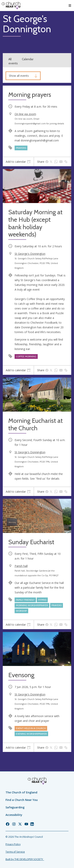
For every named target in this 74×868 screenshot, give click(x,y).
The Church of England (21, 792)
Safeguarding (15, 807)
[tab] (18, 162)
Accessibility (14, 815)
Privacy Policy (13, 844)
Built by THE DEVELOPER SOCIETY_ (25, 859)
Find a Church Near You (22, 800)
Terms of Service (15, 852)
